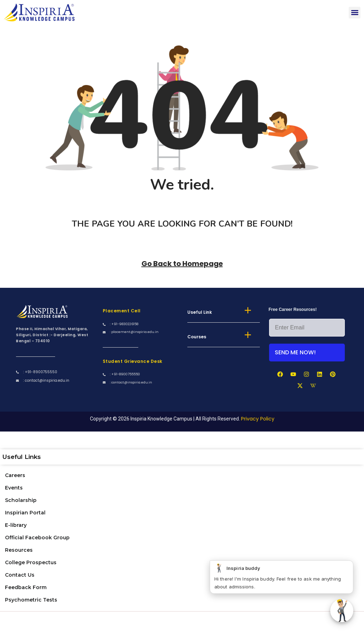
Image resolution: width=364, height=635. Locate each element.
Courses (197, 337)
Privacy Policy (258, 419)
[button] (355, 13)
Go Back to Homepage (182, 264)
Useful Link (200, 312)
